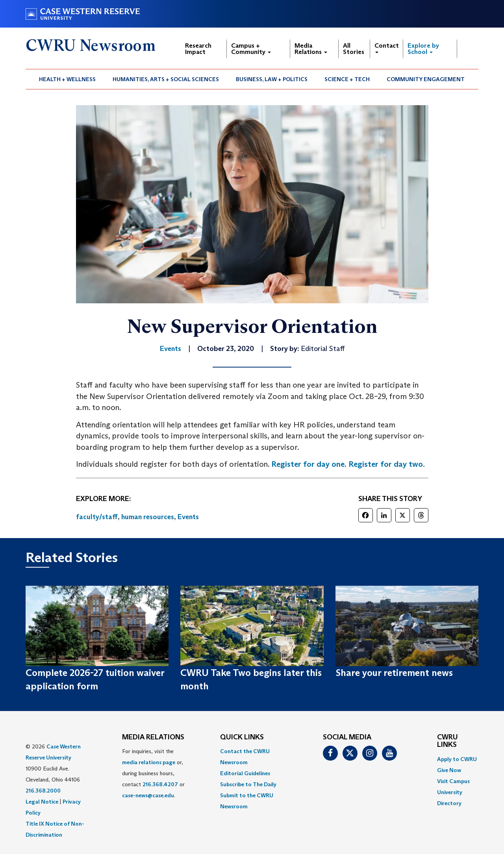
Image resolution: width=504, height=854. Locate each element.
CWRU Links (447, 741)
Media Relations (311, 49)
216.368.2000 (43, 791)
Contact (387, 47)
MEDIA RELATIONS (153, 737)
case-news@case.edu (148, 795)
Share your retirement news (394, 673)
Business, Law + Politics (272, 79)
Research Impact (198, 49)
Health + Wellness (67, 79)
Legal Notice (42, 802)
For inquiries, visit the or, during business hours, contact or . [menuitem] (153, 773)
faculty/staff (97, 517)
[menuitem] (68, 79)
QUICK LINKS (242, 737)
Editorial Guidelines (245, 773)
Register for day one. (309, 464)
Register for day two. (387, 464)
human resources (148, 517)
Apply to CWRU (457, 759)
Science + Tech (347, 79)
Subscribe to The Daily (248, 784)
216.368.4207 (160, 784)
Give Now (449, 770)
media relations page (149, 762)
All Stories (354, 49)
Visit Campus (453, 781)
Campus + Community (251, 49)
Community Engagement (426, 79)
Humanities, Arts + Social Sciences (166, 79)
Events (188, 517)
